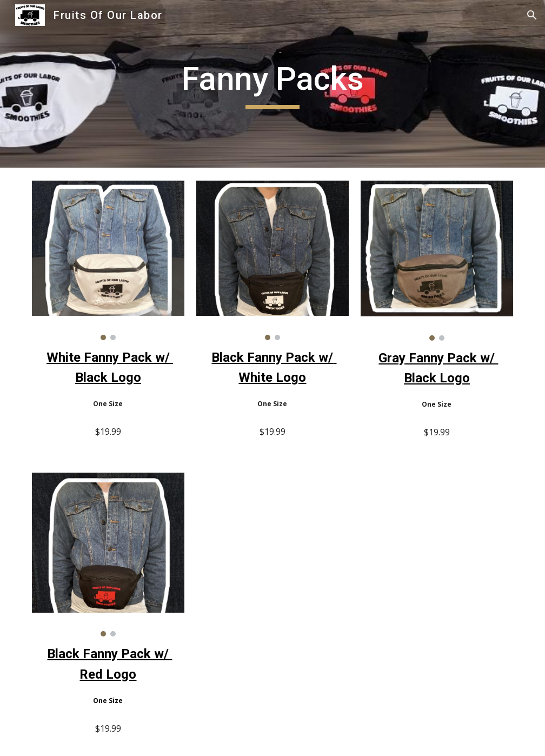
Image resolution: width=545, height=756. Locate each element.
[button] (532, 15)
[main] (272, 84)
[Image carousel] (108, 260)
